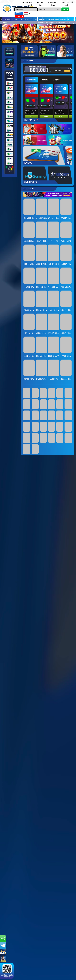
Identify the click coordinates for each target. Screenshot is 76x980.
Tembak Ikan (63, 19)
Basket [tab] (45, 80)
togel (40, 19)
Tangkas (54, 19)
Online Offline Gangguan (9, 169)
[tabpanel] (48, 101)
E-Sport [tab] (57, 80)
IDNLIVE (24, 19)
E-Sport (14, 19)
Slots (19, 19)
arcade (30, 19)
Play (31, 117)
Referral (71, 19)
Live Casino (47, 19)
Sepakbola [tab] (31, 80)
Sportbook (6, 19)
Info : (5, 23)
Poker (35, 19)
